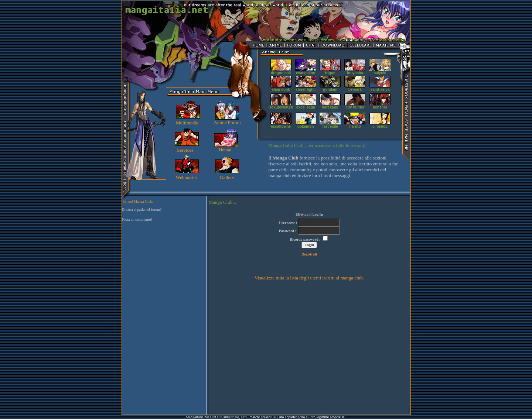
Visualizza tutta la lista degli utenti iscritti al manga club (309, 278)
